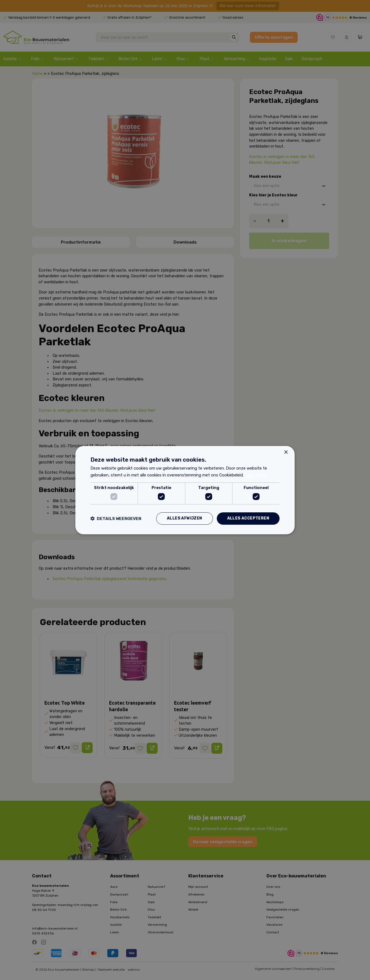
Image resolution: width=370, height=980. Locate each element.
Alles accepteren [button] (248, 518)
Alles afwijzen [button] (185, 518)
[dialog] (185, 490)
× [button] (286, 452)
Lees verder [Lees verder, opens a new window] (256, 475)
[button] (116, 519)
